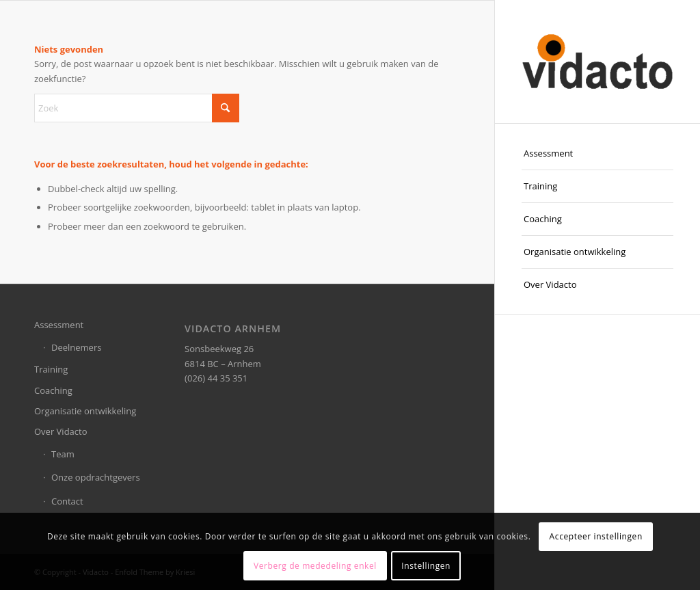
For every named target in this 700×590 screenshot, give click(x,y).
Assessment (59, 325)
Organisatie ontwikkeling (85, 411)
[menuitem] (597, 154)
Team (63, 454)
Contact (67, 501)
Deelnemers (76, 347)
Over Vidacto (61, 431)
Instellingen (426, 566)
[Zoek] (137, 108)
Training (51, 369)
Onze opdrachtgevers (96, 477)
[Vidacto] (597, 62)
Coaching (53, 390)
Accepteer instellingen (596, 536)
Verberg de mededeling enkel (315, 566)
